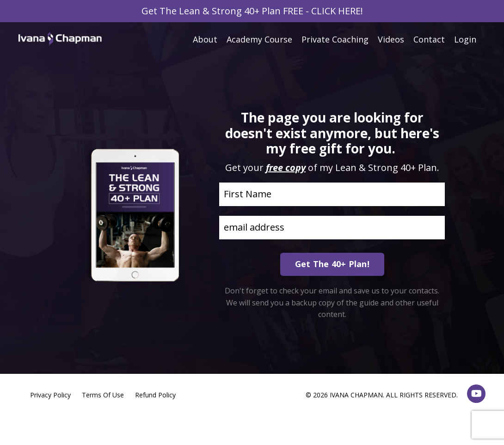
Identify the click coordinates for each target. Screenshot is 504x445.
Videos (391, 39)
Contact (429, 39)
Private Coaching (335, 39)
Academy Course (259, 39)
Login (465, 39)
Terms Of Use (103, 395)
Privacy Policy (50, 395)
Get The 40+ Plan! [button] (332, 264)
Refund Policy (155, 395)
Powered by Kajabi (458, 421)
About (205, 39)
